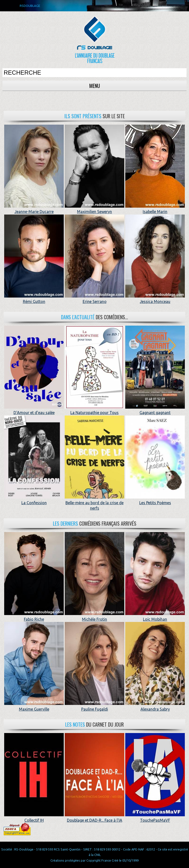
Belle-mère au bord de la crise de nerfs (94, 503)
